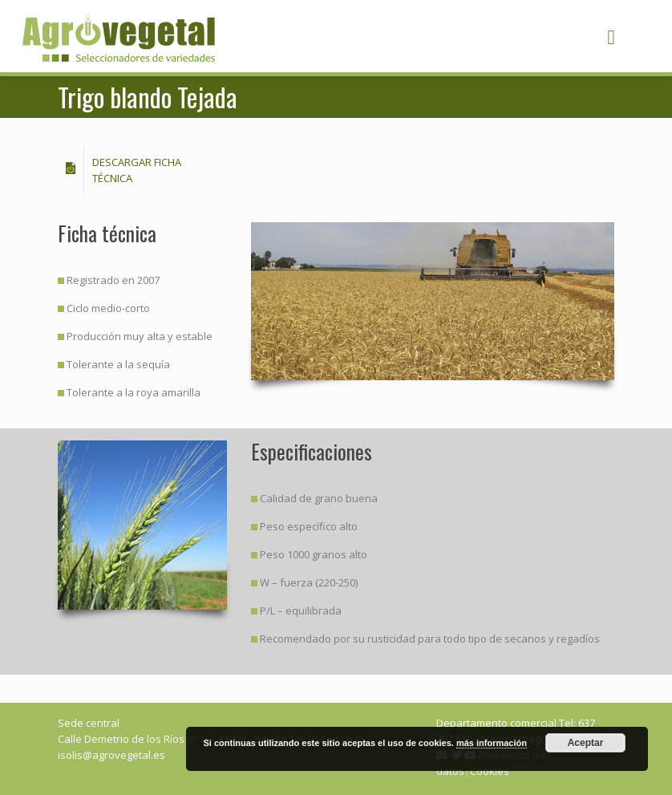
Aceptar (586, 743)
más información (492, 743)
